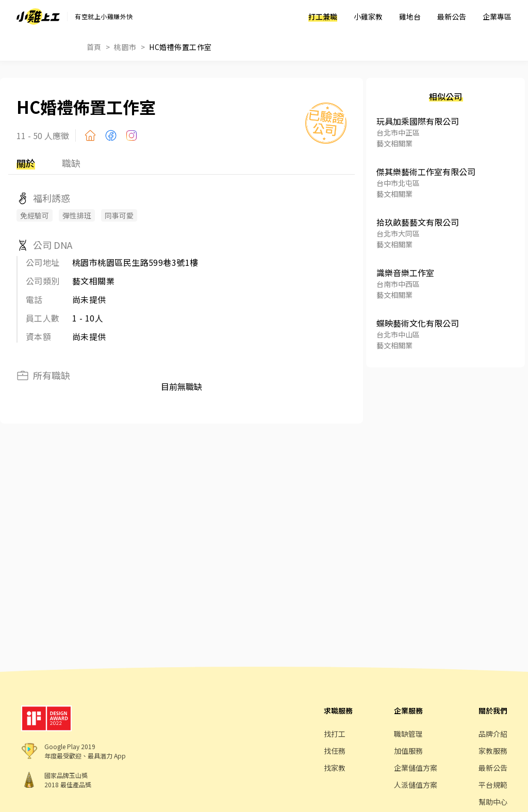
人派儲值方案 (416, 785)
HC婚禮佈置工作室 (180, 47)
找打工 (335, 734)
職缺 (71, 163)
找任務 (335, 751)
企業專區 (497, 16)
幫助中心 (493, 802)
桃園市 (125, 47)
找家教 (335, 768)
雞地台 (410, 16)
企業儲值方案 (416, 768)
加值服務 (408, 751)
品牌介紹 (493, 734)
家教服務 (493, 751)
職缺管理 (408, 734)
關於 (26, 163)
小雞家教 (368, 16)
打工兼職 (323, 16)
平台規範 (493, 785)
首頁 (94, 47)
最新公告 (452, 16)
